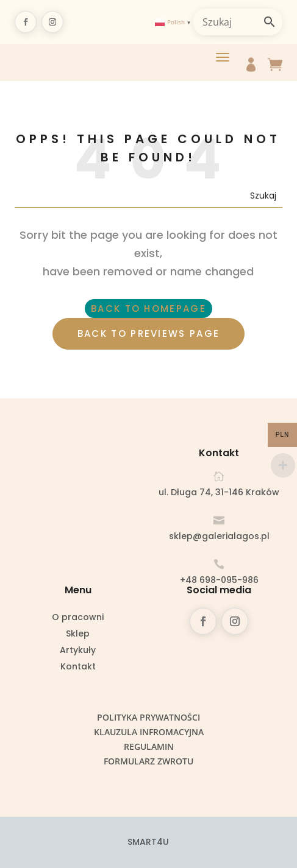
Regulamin (149, 746)
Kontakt (78, 667)
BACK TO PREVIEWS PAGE (148, 333)
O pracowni (78, 618)
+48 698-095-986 (219, 580)
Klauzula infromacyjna (149, 732)
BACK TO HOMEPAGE (148, 309)
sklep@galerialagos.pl (219, 536)
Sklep (78, 634)
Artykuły (78, 651)
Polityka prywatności (148, 717)
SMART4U (148, 842)
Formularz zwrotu (148, 761)
